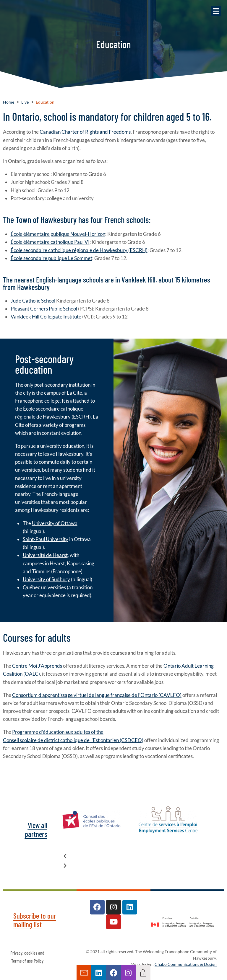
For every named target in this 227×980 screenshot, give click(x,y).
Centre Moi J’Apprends (37, 666)
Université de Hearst (45, 555)
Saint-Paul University (46, 539)
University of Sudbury (46, 579)
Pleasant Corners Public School (44, 309)
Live (25, 102)
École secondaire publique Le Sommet (51, 258)
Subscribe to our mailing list (35, 920)
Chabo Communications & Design (186, 964)
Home (9, 102)
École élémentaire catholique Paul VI (50, 242)
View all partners (36, 829)
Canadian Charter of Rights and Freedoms (85, 132)
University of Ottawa (55, 523)
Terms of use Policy (27, 961)
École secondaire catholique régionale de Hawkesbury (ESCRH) (79, 250)
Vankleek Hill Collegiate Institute (46, 317)
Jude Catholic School (33, 301)
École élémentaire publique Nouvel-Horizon (58, 234)
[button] (216, 11)
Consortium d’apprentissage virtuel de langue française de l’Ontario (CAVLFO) (97, 695)
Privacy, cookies (24, 953)
